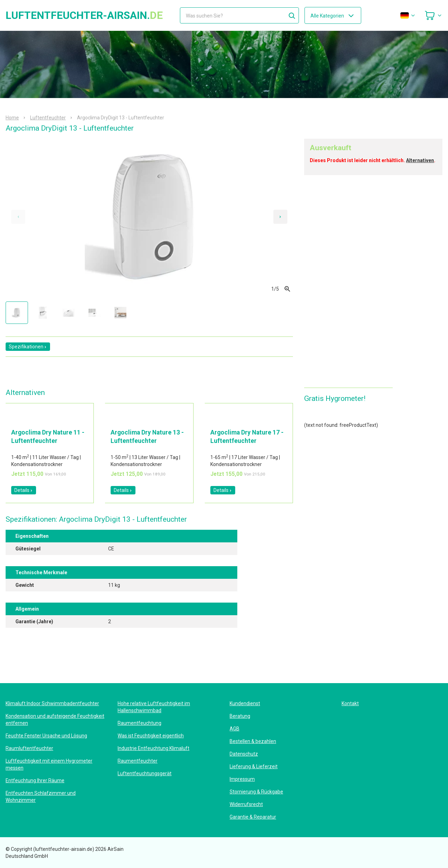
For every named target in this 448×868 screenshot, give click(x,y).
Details (24, 490)
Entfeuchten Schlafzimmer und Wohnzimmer (41, 797)
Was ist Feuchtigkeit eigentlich (151, 736)
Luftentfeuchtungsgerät (145, 773)
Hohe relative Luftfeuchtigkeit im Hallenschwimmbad (154, 707)
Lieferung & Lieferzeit (254, 766)
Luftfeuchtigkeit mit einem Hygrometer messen (49, 764)
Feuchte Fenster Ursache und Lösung (46, 736)
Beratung (240, 716)
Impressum (242, 779)
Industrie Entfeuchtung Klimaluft (153, 748)
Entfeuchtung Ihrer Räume (35, 780)
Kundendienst (245, 703)
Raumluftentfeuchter (29, 748)
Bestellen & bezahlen (253, 741)
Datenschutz (244, 754)
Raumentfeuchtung (139, 723)
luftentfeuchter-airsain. (84, 15)
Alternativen (420, 160)
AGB (234, 729)
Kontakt (350, 703)
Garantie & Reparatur (253, 817)
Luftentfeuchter (48, 118)
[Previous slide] (18, 217)
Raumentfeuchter (138, 761)
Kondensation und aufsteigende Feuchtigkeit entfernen (55, 720)
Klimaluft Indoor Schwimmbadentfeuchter (52, 703)
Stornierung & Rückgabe (256, 792)
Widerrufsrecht (246, 804)
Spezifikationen (28, 347)
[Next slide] (280, 217)
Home (12, 118)
